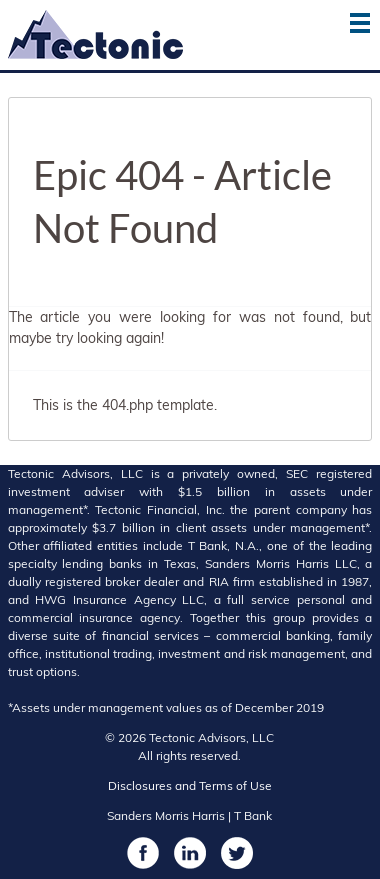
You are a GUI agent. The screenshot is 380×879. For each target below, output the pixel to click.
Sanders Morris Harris (166, 815)
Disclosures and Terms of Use (190, 785)
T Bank (253, 815)
